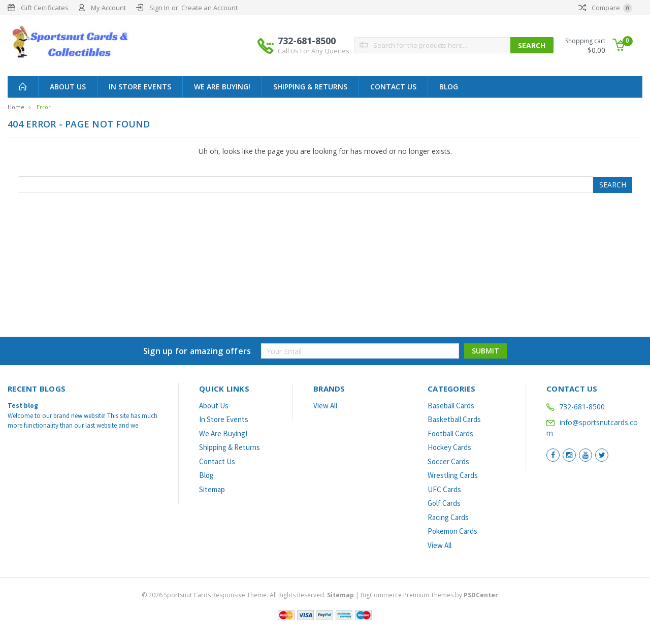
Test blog (23, 406)
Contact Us (393, 87)
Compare (605, 8)
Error (44, 107)
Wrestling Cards (453, 475)
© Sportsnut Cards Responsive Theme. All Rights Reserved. (249, 595)
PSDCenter (481, 595)
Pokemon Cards (452, 531)
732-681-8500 (314, 45)
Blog (449, 87)
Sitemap (212, 489)
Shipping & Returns (310, 87)
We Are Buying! (222, 87)
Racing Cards (448, 517)
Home (16, 107)
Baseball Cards (451, 406)
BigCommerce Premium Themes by (429, 595)
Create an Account (209, 8)
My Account (108, 8)
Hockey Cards (449, 447)
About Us (68, 87)
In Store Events (140, 87)
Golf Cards (444, 503)
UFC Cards (444, 489)
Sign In (159, 8)
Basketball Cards (454, 419)
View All (325, 406)
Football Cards (450, 433)
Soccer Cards (448, 461)
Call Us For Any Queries (314, 51)
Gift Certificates (45, 8)
